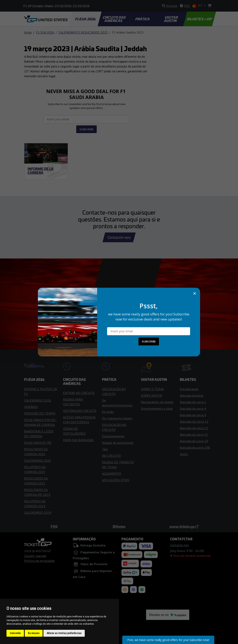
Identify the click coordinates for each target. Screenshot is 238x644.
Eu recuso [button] (34, 633)
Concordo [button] (15, 633)
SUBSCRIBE (149, 341)
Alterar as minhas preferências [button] (64, 633)
